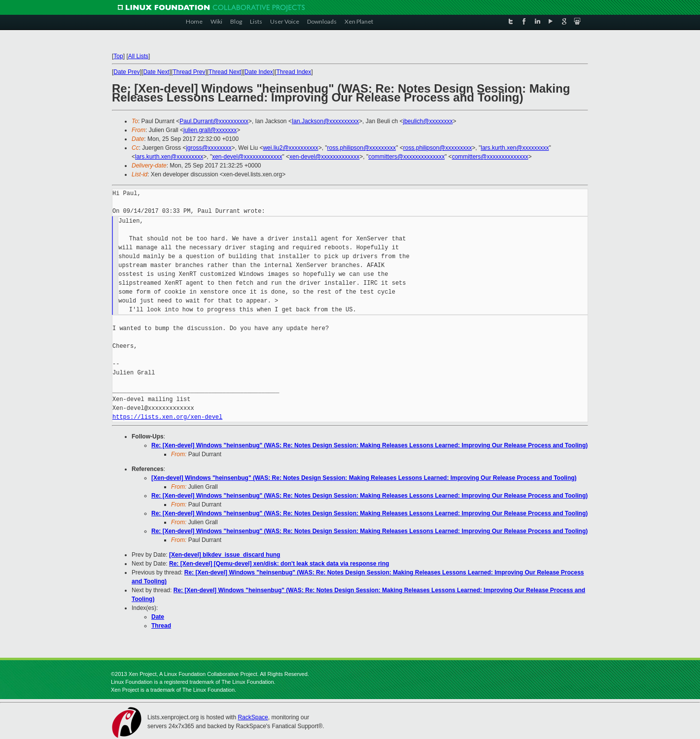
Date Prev (126, 72)
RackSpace (253, 717)
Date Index (259, 72)
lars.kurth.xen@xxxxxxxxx (515, 148)
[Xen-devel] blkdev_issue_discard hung (225, 555)
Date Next (156, 72)
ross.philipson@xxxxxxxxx (362, 148)
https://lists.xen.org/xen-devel (167, 417)
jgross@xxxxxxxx (209, 148)
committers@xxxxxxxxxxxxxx (406, 157)
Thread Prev (189, 72)
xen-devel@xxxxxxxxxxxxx (247, 157)
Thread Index (294, 72)
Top (118, 56)
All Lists (138, 56)
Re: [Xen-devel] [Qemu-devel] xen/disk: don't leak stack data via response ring (279, 564)
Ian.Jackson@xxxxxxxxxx (325, 121)
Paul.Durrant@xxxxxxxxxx (214, 121)
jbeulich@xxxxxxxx (428, 121)
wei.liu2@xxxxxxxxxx (290, 148)
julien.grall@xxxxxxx (210, 130)
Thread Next (225, 72)
